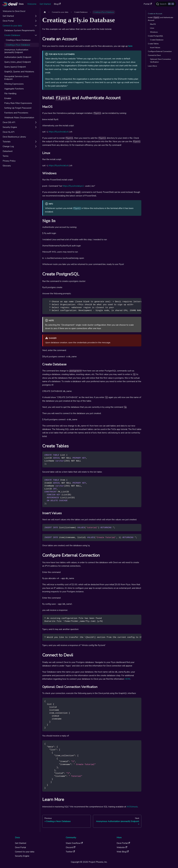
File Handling (10, 94)
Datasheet (8, 151)
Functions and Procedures (16, 113)
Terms (6, 156)
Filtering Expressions (14, 84)
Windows (154, 32)
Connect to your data (12, 26)
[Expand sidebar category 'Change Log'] (36, 146)
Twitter (70, 852)
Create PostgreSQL (156, 36)
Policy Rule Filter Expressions (18, 103)
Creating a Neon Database (18, 40)
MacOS (153, 24)
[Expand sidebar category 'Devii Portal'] (36, 21)
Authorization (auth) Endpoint (18, 57)
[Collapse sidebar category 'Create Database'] (36, 35)
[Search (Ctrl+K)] (165, 4)
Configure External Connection (160, 51)
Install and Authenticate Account (160, 19)
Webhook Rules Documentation (19, 118)
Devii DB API (9, 122)
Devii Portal (8, 21)
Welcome (32, 4)
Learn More (152, 66)
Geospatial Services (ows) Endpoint (16, 78)
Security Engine (10, 127)
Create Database (12, 35)
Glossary (7, 166)
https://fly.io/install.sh (59, 132)
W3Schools (132, 807)
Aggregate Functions (14, 89)
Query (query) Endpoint (15, 67)
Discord (71, 847)
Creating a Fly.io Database (18, 45)
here (130, 46)
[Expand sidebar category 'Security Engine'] (36, 127)
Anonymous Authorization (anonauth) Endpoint (16, 51)
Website (122, 847)
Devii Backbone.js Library (14, 137)
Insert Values (155, 48)
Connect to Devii (154, 55)
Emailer (8, 98)
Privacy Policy (9, 161)
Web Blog (123, 852)
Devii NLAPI (8, 132)
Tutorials (7, 142)
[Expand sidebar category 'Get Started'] (36, 16)
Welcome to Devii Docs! (14, 11)
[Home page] (45, 12)
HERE (128, 679)
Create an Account (155, 14)
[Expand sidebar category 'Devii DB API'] (36, 122)
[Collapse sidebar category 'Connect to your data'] (36, 26)
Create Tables (153, 44)
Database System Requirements (20, 30)
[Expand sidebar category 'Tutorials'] (36, 142)
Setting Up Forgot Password (18, 108)
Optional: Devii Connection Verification (160, 61)
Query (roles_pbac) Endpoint (18, 62)
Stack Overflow (74, 843)
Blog (57, 4)
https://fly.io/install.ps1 (73, 186)
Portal (148, 4)
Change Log (8, 146)
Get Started (45, 4)
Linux (152, 28)
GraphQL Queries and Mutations (19, 72)
